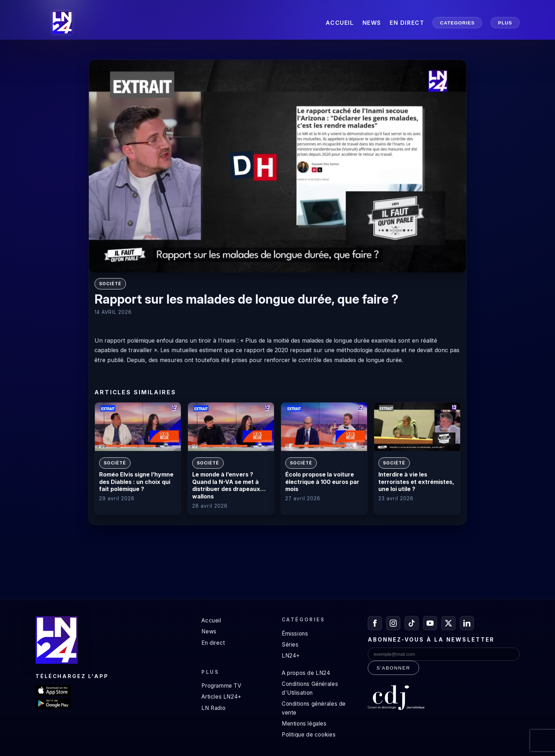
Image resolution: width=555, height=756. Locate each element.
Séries (290, 645)
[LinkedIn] (467, 623)
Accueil (211, 620)
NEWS (372, 23)
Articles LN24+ (221, 697)
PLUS (505, 23)
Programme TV (221, 686)
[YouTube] (430, 623)
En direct (213, 643)
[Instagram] (393, 623)
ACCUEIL (340, 23)
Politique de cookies (309, 735)
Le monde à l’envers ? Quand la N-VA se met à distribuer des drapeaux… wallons (229, 485)
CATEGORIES (457, 23)
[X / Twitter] (448, 623)
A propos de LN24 (306, 673)
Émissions (295, 634)
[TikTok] (412, 623)
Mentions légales (304, 724)
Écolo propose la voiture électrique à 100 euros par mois (322, 482)
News (209, 631)
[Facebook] (375, 623)
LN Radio (213, 708)
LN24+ (291, 656)
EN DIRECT (407, 23)
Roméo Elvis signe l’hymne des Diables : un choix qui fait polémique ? (136, 482)
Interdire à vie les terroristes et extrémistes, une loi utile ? (416, 482)
